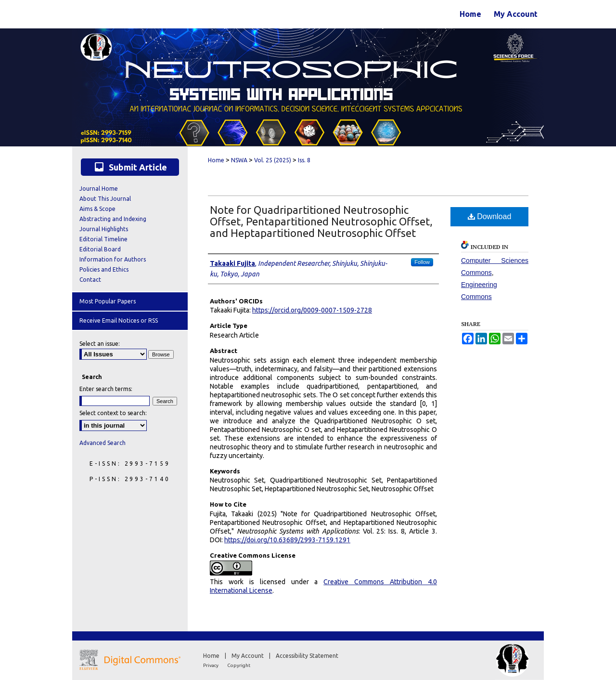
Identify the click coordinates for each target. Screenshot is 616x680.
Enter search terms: (106, 389)
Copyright (239, 665)
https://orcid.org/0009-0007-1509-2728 (312, 310)
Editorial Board (100, 249)
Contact (90, 280)
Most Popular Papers (108, 301)
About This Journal (105, 199)
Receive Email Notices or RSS (119, 320)
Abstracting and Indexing (113, 219)
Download (490, 216)
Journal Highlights (104, 229)
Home (216, 160)
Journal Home (99, 189)
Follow (422, 262)
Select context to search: (113, 413)
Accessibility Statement (307, 656)
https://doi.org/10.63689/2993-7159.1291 (287, 540)
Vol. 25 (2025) (273, 160)
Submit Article (130, 167)
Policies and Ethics (104, 269)
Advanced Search (103, 443)
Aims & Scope (97, 209)
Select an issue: (100, 344)
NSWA (239, 160)
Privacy (211, 665)
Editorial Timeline (103, 239)
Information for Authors (113, 259)
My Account (248, 656)
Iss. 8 (304, 160)
